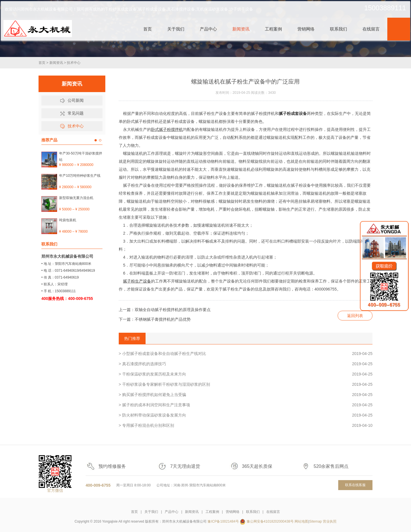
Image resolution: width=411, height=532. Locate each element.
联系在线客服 (355, 485)
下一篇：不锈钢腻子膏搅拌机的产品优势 (155, 319)
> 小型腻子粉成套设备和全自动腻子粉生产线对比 (246, 354)
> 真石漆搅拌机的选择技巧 (246, 364)
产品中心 (172, 512)
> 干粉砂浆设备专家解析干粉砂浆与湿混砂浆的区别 (246, 384)
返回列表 (355, 316)
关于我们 (151, 512)
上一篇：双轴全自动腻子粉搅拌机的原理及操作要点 (165, 310)
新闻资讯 (56, 63)
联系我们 (253, 512)
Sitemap (315, 521)
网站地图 (301, 521)
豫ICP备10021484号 (223, 521)
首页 (42, 63)
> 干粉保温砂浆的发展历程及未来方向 (246, 374)
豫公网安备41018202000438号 (270, 521)
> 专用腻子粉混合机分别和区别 (246, 425)
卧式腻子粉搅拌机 (167, 129)
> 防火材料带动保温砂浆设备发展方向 (246, 415)
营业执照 (330, 521)
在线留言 (273, 512)
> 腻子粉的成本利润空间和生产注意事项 (246, 405)
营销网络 (233, 512)
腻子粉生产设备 (137, 281)
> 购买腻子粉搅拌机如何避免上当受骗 (246, 395)
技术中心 (74, 63)
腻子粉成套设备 (293, 113)
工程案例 (212, 512)
